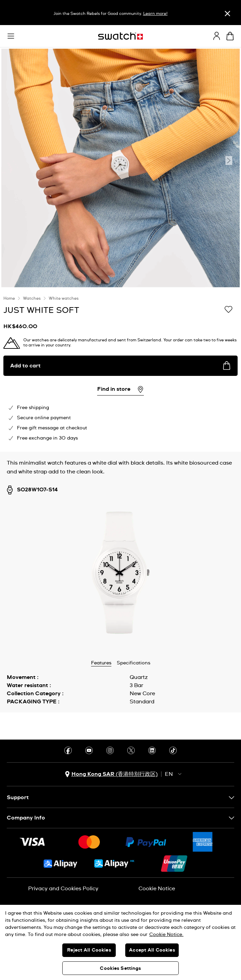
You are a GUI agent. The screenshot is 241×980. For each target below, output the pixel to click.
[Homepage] (121, 36)
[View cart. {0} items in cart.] (230, 36)
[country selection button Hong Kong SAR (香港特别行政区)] (111, 774)
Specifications (134, 663)
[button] (11, 36)
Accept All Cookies (152, 950)
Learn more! (155, 14)
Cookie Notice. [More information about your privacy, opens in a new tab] (166, 935)
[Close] (227, 13)
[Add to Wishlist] (228, 310)
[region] (121, 370)
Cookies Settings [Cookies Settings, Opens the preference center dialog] (120, 968)
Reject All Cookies (89, 950)
